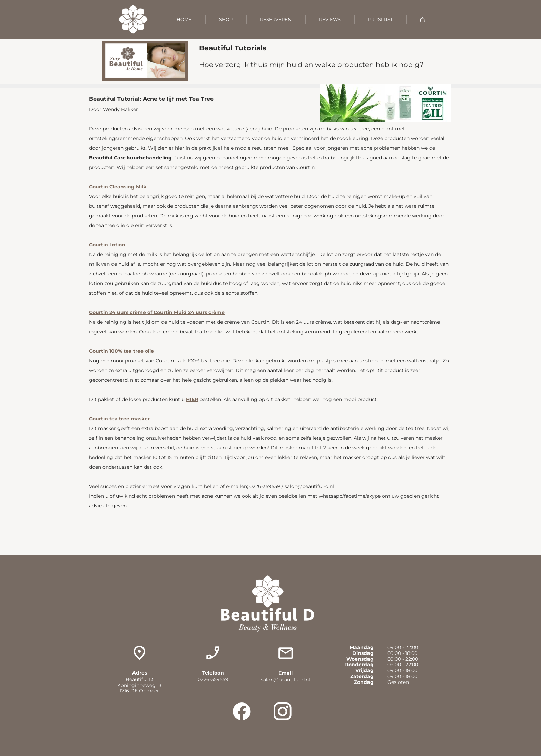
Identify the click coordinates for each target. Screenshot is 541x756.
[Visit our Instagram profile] (283, 711)
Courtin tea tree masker (119, 419)
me (220, 312)
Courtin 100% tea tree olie (121, 351)
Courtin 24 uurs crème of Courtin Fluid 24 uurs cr (151, 312)
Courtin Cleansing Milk (118, 187)
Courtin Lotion (107, 245)
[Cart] (422, 19)
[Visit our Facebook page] (242, 711)
